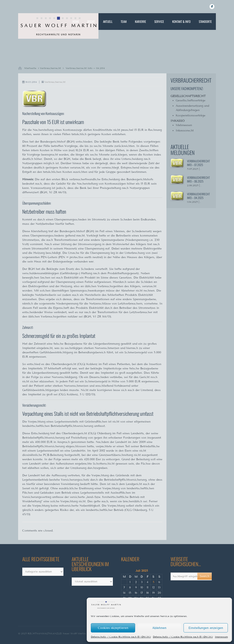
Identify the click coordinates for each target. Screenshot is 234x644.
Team (124, 21)
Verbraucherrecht (50, 68)
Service (159, 21)
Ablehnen (159, 628)
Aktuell (108, 21)
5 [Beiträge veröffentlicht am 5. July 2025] (153, 582)
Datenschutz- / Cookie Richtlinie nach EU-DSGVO (121, 637)
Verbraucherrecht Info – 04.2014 (85, 68)
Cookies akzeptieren (113, 628)
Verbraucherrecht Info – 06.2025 (198, 179)
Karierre (140, 21)
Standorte (205, 21)
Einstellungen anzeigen (206, 628)
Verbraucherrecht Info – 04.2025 (198, 196)
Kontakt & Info (181, 21)
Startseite (30, 68)
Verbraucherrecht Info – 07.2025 (198, 163)
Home (76, 21)
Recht (91, 21)
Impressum (221, 637)
